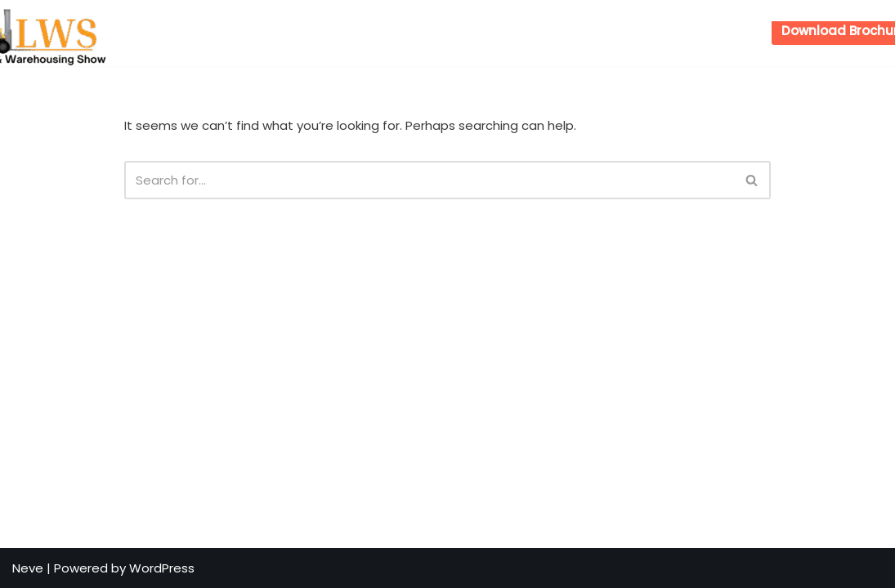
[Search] (429, 180)
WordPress (162, 568)
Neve (28, 568)
